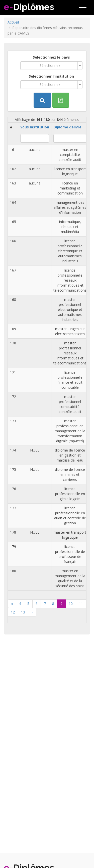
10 (71, 604)
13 (23, 612)
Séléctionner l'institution (51, 76)
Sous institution (35, 127)
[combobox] (51, 66)
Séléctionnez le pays (51, 57)
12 (13, 612)
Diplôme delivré (67, 127)
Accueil (13, 22)
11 (81, 604)
